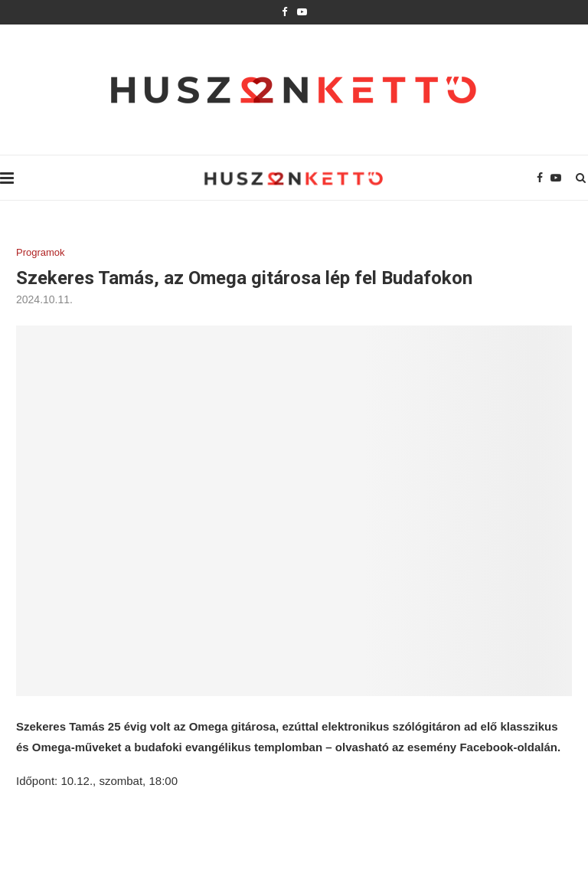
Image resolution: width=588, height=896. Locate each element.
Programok (41, 252)
